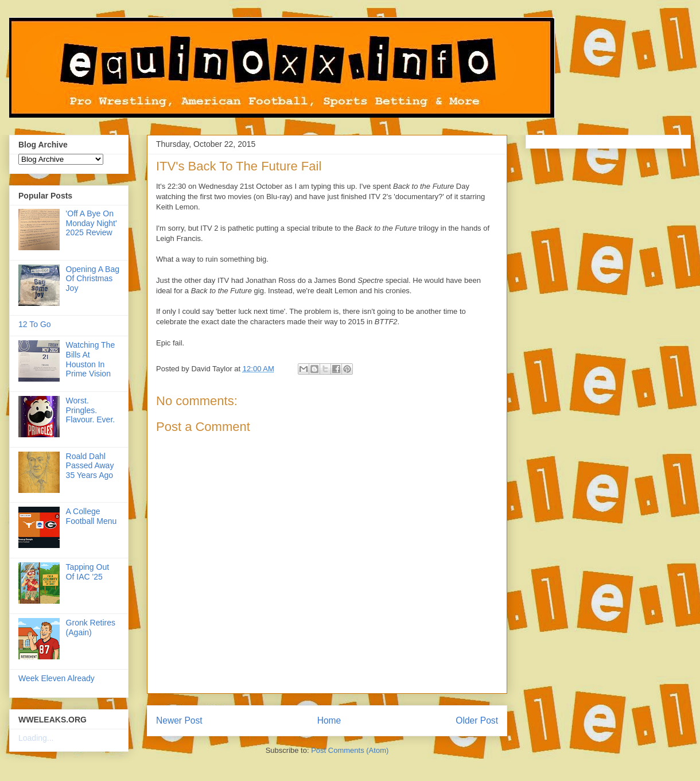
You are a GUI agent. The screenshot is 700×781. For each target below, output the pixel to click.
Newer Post (179, 720)
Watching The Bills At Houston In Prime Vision (91, 359)
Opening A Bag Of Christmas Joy (93, 279)
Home (329, 720)
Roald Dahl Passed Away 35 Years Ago (90, 466)
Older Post (477, 720)
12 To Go (35, 324)
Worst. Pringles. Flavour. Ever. (91, 410)
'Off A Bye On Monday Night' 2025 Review (92, 223)
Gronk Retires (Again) (91, 627)
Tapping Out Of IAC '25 (88, 572)
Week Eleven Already (57, 678)
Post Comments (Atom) (350, 750)
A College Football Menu (92, 516)
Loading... (36, 738)
